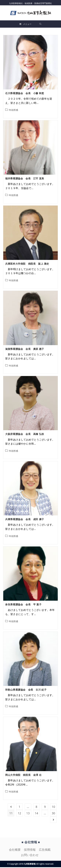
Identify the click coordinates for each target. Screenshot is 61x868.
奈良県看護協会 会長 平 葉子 (23, 605)
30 (53, 814)
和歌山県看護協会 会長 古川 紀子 (26, 690)
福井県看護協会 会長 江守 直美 (25, 179)
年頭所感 (14, 111)
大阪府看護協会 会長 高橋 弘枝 (25, 435)
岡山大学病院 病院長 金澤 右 (23, 776)
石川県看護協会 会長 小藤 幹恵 (25, 94)
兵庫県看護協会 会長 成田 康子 (25, 520)
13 (28, 814)
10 (53, 808)
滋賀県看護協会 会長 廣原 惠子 (25, 349)
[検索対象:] (40, 24)
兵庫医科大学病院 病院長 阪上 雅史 (27, 264)
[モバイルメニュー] (26, 24)
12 (19, 814)
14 (37, 814)
